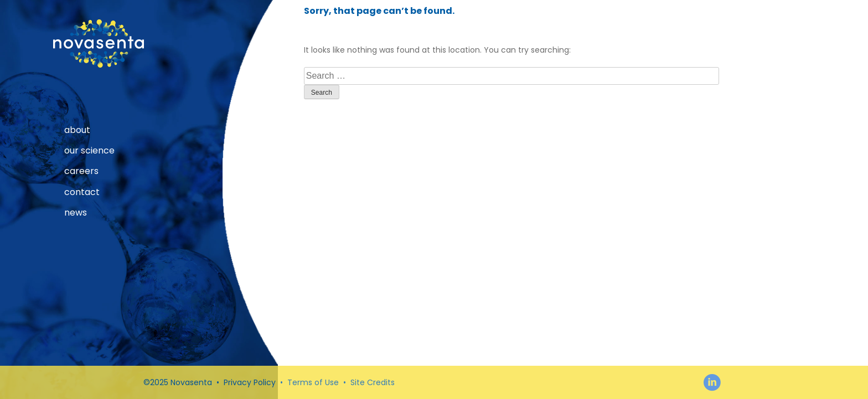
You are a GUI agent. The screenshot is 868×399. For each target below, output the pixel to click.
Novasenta (99, 44)
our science (89, 151)
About (77, 130)
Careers (81, 171)
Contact (82, 192)
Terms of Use (313, 382)
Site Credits (373, 382)
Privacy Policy (250, 382)
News (76, 213)
